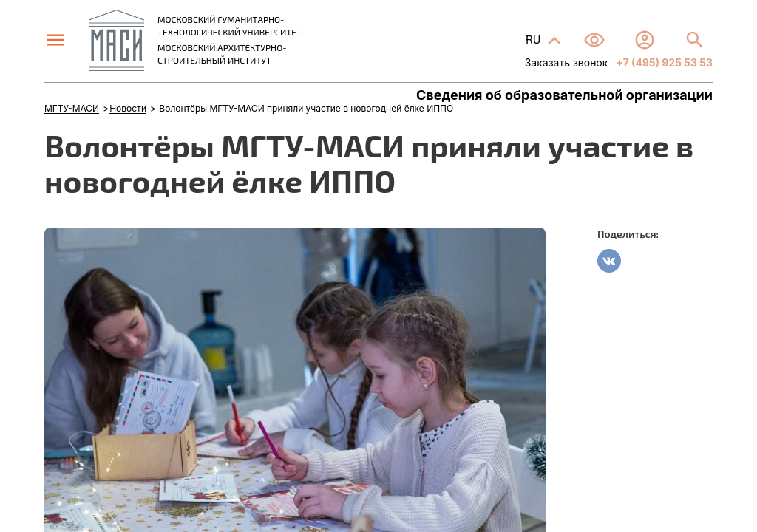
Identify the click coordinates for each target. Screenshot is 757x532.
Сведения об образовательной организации (564, 95)
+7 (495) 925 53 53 (663, 62)
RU (534, 39)
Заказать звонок (567, 62)
